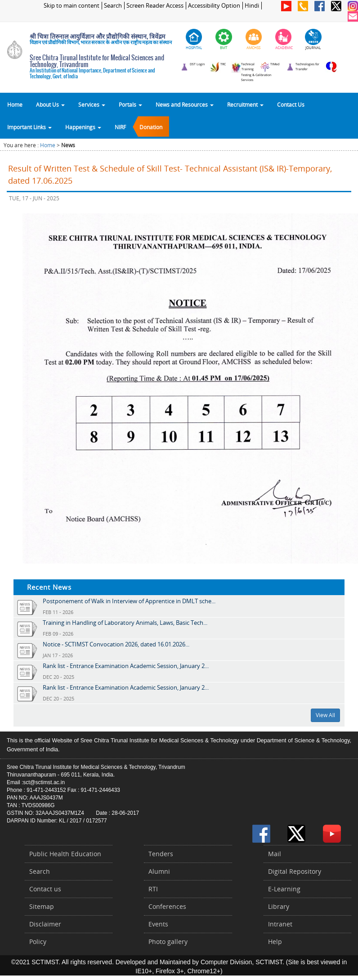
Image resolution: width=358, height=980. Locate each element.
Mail (275, 854)
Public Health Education (65, 854)
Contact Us (291, 104)
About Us (50, 104)
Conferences (167, 906)
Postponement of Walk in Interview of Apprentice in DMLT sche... (129, 601)
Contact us (45, 889)
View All (325, 715)
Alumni (159, 871)
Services (92, 104)
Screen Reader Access (155, 6)
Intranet (280, 924)
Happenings (83, 127)
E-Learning (284, 889)
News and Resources (185, 104)
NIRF (120, 127)
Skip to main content (72, 6)
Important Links (29, 127)
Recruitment (245, 104)
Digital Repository (295, 871)
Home (15, 104)
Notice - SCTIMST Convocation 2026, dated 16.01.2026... (116, 644)
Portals (130, 104)
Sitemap (42, 906)
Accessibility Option (214, 6)
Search (113, 6)
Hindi (252, 6)
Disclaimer (45, 924)
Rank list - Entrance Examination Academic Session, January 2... (126, 666)
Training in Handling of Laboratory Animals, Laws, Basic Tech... (125, 623)
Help (275, 942)
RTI (153, 889)
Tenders (161, 854)
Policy (38, 942)
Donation (151, 127)
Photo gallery (168, 942)
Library (279, 906)
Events (158, 924)
